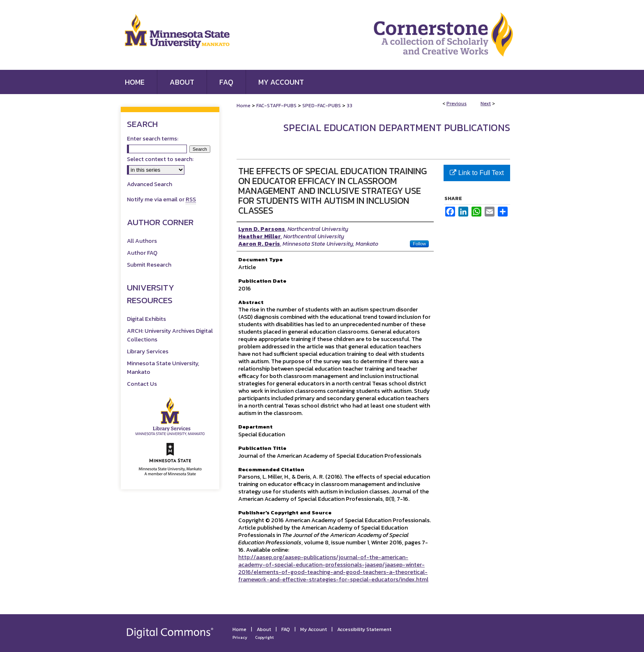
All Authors (142, 241)
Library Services (148, 351)
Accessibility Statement (364, 629)
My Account (314, 629)
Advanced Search (149, 184)
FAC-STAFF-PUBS (276, 106)
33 (350, 106)
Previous (457, 104)
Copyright (264, 637)
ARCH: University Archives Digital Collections (170, 335)
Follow (419, 244)
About (264, 629)
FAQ (286, 629)
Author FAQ (142, 253)
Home (244, 106)
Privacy (240, 637)
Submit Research (149, 265)
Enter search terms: (153, 139)
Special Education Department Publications (397, 128)
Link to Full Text (477, 173)
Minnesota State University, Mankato (163, 368)
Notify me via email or (161, 199)
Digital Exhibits (146, 319)
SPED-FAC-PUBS (322, 106)
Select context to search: (160, 159)
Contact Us (142, 384)
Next (486, 104)
